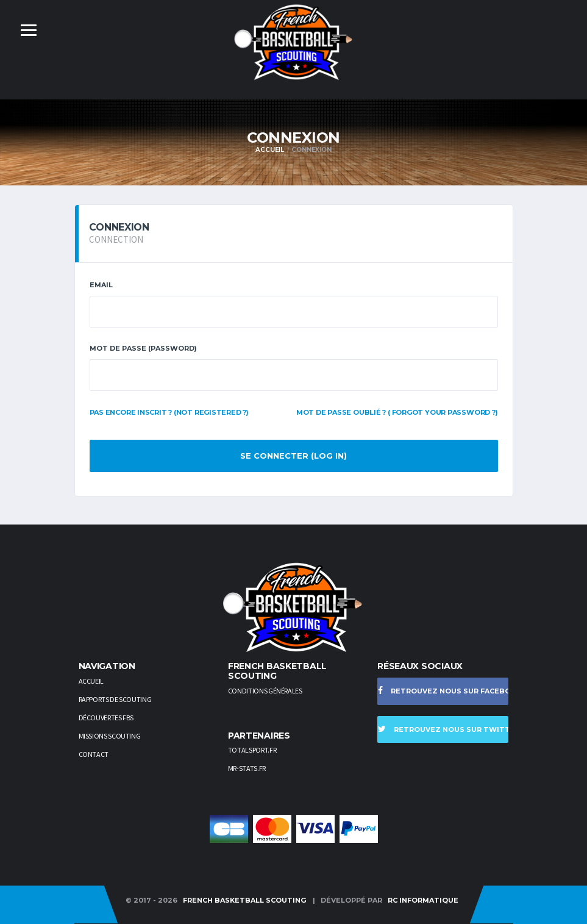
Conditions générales (265, 691)
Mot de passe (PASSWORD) (143, 348)
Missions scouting (110, 736)
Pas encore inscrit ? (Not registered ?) (169, 412)
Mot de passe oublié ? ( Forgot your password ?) (397, 412)
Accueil (270, 150)
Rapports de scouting (115, 699)
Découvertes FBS (106, 718)
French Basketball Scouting (244, 900)
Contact (94, 754)
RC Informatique (423, 900)
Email (101, 285)
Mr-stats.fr (247, 768)
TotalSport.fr (252, 750)
